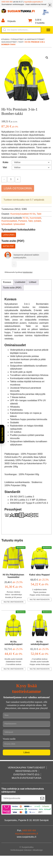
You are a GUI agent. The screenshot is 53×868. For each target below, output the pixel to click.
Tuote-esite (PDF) (12, 288)
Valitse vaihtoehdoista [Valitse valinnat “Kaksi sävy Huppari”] (40, 599)
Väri (5, 167)
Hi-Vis (26, 218)
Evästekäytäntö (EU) (27, 775)
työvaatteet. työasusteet (13, 224)
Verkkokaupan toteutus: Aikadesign (27, 850)
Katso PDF (8, 246)
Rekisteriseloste (26, 771)
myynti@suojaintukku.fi (33, 2)
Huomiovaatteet (9, 221)
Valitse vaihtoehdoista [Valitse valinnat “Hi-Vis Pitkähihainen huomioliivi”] (13, 602)
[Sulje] (50, 5)
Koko (6, 162)
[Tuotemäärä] (11, 179)
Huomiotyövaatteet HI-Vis (23, 214)
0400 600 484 (7, 2)
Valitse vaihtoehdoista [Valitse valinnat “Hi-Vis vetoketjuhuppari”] (13, 669)
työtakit (37, 221)
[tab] (7, 282)
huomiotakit (35, 218)
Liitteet (33, 282)
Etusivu (5, 39)
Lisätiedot (20, 282)
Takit (21, 42)
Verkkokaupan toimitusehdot (26, 768)
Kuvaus (7, 282)
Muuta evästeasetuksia (26, 778)
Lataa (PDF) (9, 235)
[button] (47, 58)
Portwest (23, 221)
